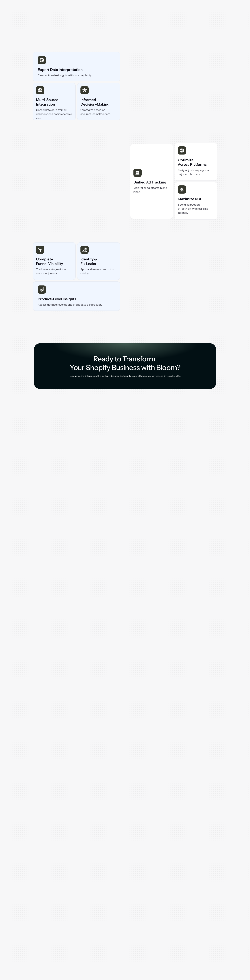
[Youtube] (51, 954)
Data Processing (215, 947)
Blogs (144, 937)
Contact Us (147, 947)
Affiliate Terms (214, 952)
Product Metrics (82, 947)
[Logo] (43, 9)
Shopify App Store (116, 957)
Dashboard (80, 937)
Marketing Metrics (84, 957)
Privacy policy (213, 937)
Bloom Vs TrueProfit (181, 937)
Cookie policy (213, 942)
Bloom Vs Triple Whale (182, 952)
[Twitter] (61, 954)
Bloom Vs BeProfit (180, 942)
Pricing (110, 947)
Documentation (149, 942)
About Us (111, 942)
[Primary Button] (49, 100)
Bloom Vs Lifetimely (181, 947)
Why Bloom (112, 937)
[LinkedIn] (41, 954)
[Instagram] (30, 954)
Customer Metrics (83, 952)
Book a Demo (113, 952)
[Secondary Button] (204, 9)
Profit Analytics (82, 942)
